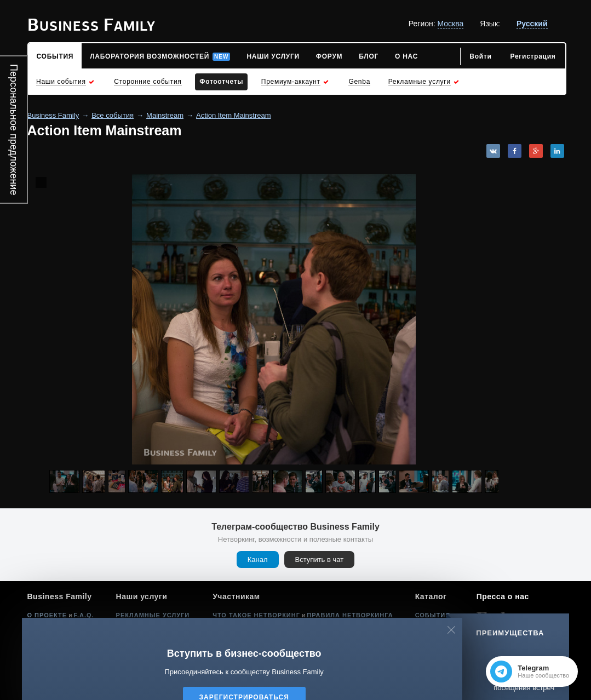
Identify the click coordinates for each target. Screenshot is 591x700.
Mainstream (165, 115)
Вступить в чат (320, 560)
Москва (451, 24)
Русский (532, 24)
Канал (258, 560)
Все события (113, 115)
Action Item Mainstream (234, 115)
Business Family (53, 115)
